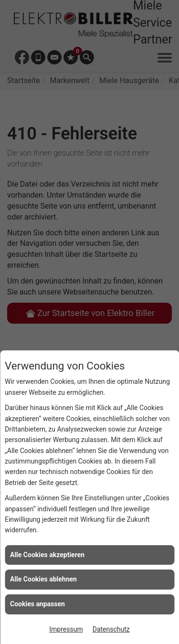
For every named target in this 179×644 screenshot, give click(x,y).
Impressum (66, 629)
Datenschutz (111, 629)
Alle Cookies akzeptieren (47, 555)
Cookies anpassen (37, 604)
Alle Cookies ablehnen (43, 579)
